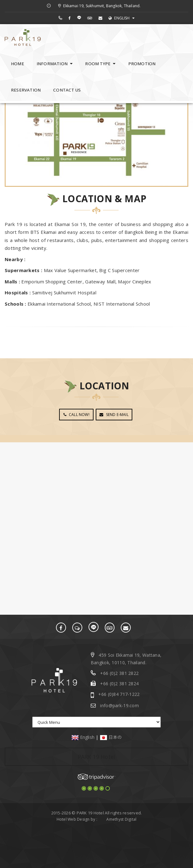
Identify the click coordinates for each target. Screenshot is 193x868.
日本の (111, 737)
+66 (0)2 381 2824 (119, 684)
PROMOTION (142, 64)
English (83, 737)
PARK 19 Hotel (97, 756)
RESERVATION (26, 90)
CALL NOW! (76, 415)
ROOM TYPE (100, 64)
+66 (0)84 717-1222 (119, 694)
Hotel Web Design (73, 819)
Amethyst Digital (121, 819)
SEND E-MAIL (114, 415)
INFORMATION (55, 64)
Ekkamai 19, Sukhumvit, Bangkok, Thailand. (99, 6)
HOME (18, 64)
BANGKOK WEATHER (96, 466)
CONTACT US (67, 90)
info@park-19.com (119, 705)
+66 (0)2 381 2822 (119, 673)
